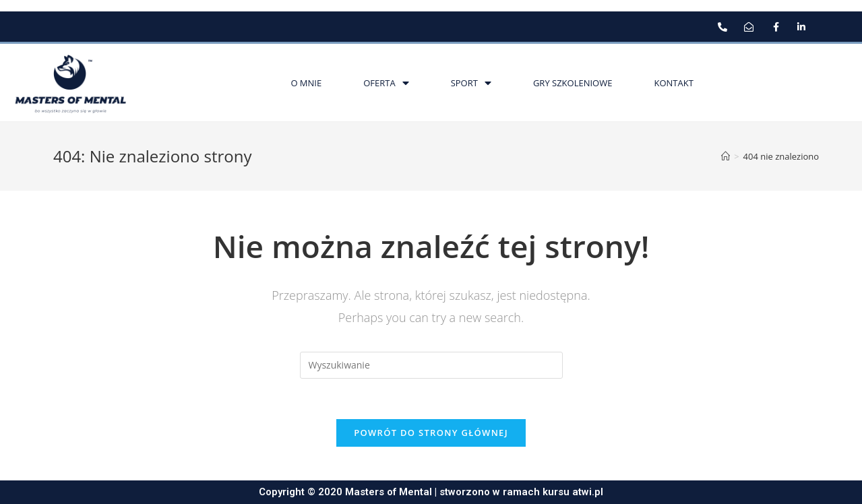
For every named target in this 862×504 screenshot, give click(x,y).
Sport (471, 83)
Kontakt (673, 83)
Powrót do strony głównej (431, 433)
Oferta (386, 83)
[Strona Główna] (726, 156)
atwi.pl (588, 492)
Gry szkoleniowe (573, 83)
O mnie (306, 83)
